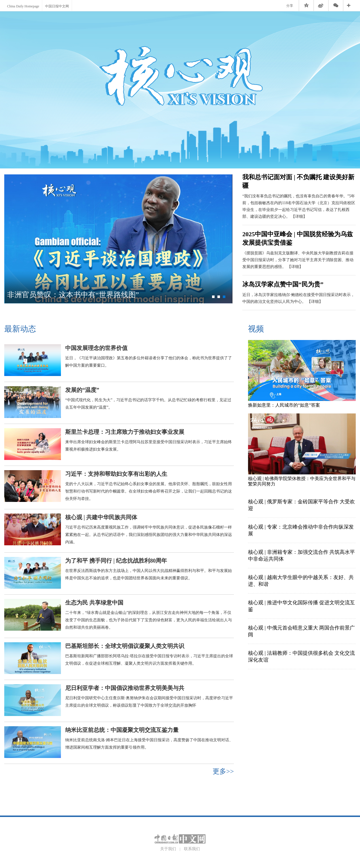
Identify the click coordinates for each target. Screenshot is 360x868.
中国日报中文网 (57, 6)
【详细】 (299, 217)
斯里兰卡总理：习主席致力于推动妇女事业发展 (125, 432)
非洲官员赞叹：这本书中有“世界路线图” (73, 295)
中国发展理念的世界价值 (96, 348)
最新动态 (20, 329)
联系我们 (192, 849)
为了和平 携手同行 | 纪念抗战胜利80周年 (116, 561)
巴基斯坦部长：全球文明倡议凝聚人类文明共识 (125, 646)
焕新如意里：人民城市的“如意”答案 (284, 405)
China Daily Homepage (23, 6)
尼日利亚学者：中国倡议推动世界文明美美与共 (125, 688)
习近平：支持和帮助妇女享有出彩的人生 (116, 474)
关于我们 (168, 849)
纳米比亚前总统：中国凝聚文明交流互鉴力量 (122, 730)
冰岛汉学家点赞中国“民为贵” (283, 284)
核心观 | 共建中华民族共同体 (101, 517)
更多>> (223, 771)
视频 (256, 329)
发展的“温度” (82, 390)
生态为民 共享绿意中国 (94, 603)
